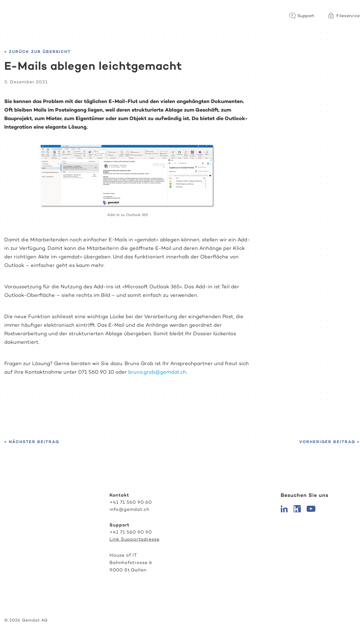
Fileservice (348, 16)
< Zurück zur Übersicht (38, 52)
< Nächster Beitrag (32, 442)
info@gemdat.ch (129, 509)
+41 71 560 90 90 (131, 532)
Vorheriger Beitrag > (329, 442)
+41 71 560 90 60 (131, 502)
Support (306, 16)
